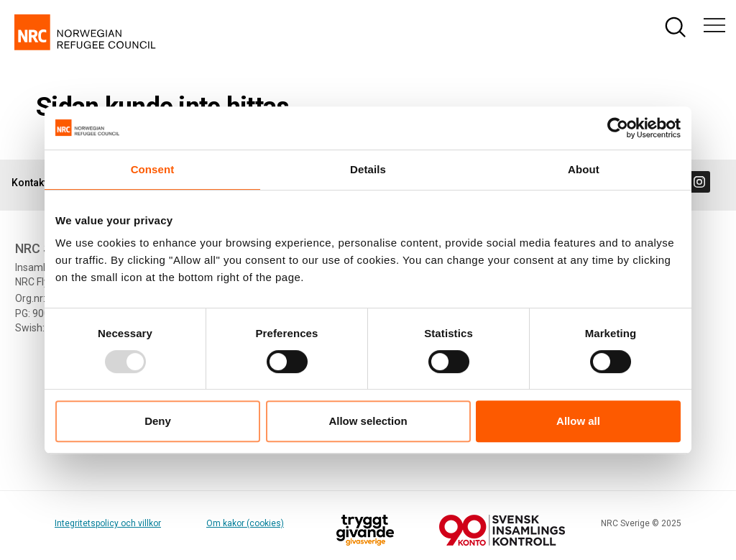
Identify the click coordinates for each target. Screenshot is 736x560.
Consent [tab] (153, 169)
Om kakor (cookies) (245, 523)
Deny (158, 421)
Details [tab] (368, 169)
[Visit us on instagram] (699, 182)
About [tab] (584, 169)
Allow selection (368, 421)
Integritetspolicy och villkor (108, 523)
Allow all (578, 421)
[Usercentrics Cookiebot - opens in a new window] (618, 128)
